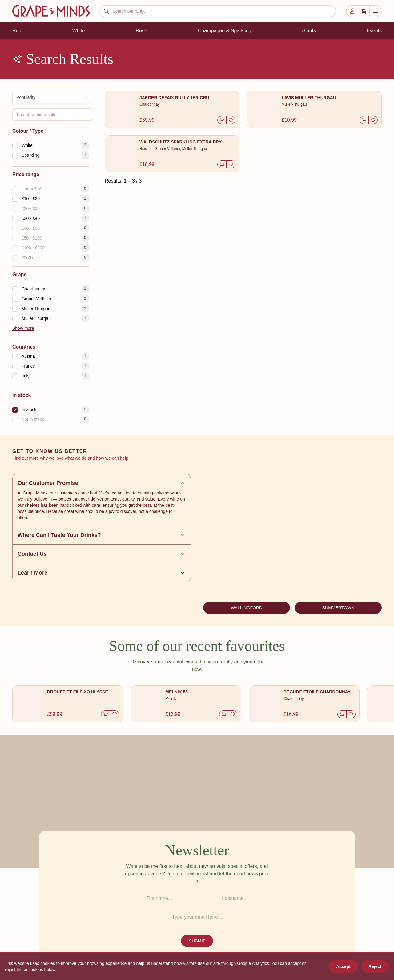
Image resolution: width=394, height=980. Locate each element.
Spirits (309, 31)
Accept (343, 966)
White (78, 31)
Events (374, 31)
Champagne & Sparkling (225, 31)
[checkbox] (15, 146)
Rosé (141, 31)
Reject (375, 966)
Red (17, 31)
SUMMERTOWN (338, 608)
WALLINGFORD (247, 608)
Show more (23, 328)
